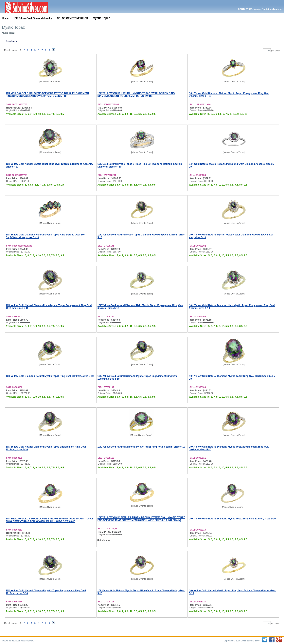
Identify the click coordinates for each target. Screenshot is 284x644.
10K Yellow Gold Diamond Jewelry (33, 18)
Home (5, 18)
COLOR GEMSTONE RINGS (72, 18)
